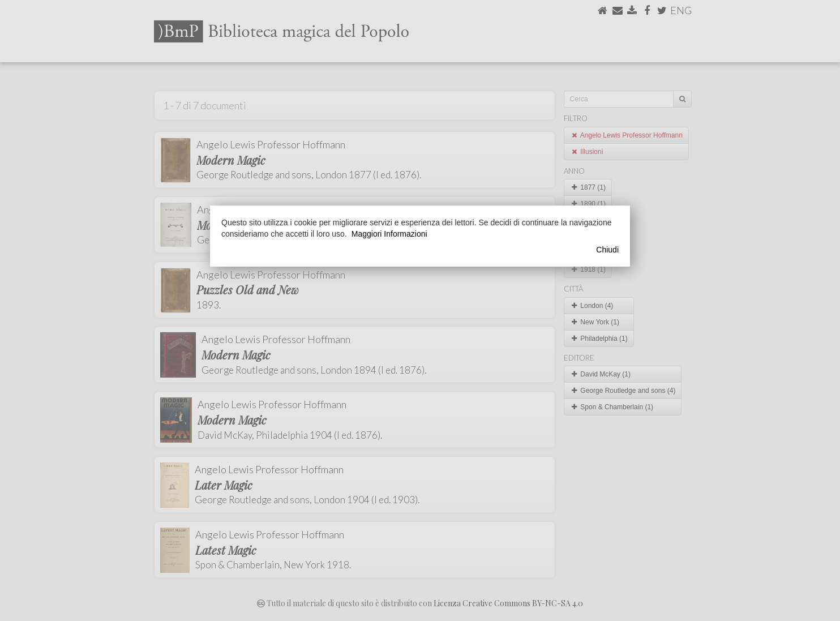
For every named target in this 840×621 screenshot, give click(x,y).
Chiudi (607, 250)
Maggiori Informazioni (389, 234)
